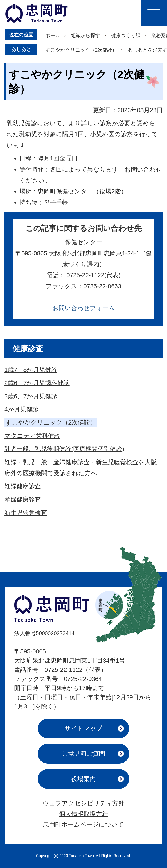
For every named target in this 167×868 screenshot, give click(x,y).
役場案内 (83, 779)
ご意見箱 (83, 754)
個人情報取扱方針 (83, 814)
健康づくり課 (126, 35)
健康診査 (28, 348)
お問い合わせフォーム (84, 308)
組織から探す (86, 35)
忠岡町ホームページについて (83, 824)
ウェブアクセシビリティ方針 (84, 803)
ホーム (53, 35)
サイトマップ (83, 728)
